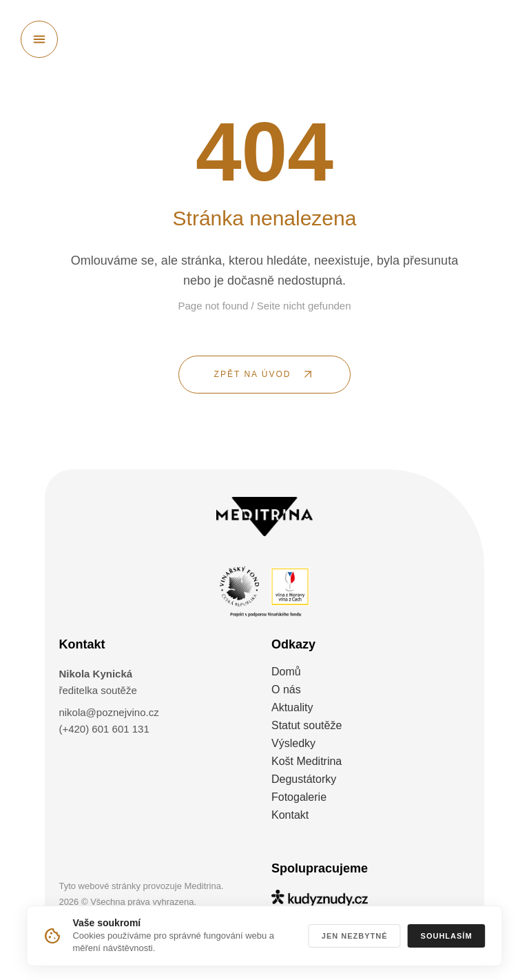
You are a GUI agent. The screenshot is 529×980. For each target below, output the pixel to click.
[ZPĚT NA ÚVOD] (264, 375)
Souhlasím (447, 936)
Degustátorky (304, 779)
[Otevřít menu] (39, 39)
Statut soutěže (307, 725)
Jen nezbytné (355, 936)
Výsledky (293, 743)
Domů (286, 672)
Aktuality (292, 707)
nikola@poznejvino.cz (108, 712)
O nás (286, 690)
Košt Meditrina (307, 761)
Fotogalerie (299, 797)
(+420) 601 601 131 (104, 729)
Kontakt (290, 815)
